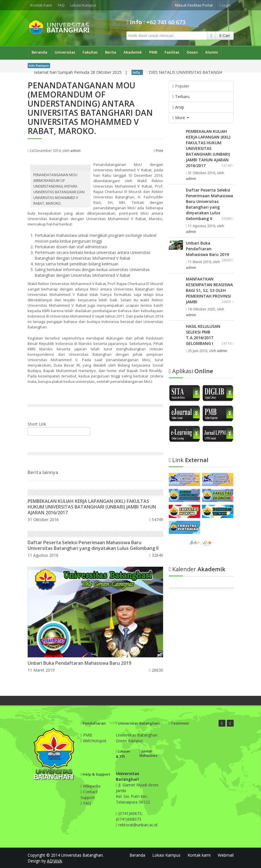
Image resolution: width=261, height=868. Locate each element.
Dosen (192, 52)
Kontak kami (199, 855)
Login (225, 5)
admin (75, 151)
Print (158, 151)
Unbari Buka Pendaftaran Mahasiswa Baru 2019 (79, 663)
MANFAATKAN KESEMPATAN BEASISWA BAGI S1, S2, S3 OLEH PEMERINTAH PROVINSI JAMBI (209, 290)
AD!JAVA (55, 861)
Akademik (133, 52)
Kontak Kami (41, 5)
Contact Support (89, 795)
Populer (181, 86)
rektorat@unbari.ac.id (138, 825)
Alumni (212, 52)
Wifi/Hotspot (93, 741)
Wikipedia (91, 786)
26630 (156, 670)
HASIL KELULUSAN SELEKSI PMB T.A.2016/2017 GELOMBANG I (203, 335)
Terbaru (181, 96)
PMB (153, 52)
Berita (111, 52)
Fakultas (90, 52)
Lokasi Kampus (83, 5)
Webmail (226, 855)
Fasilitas (172, 52)
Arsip (178, 107)
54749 (156, 520)
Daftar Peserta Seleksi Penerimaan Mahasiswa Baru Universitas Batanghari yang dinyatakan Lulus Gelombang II (93, 545)
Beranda (39, 52)
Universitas (65, 52)
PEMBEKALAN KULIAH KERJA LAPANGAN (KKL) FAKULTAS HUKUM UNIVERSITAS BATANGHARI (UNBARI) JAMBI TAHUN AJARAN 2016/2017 (92, 507)
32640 (156, 555)
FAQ (61, 5)
